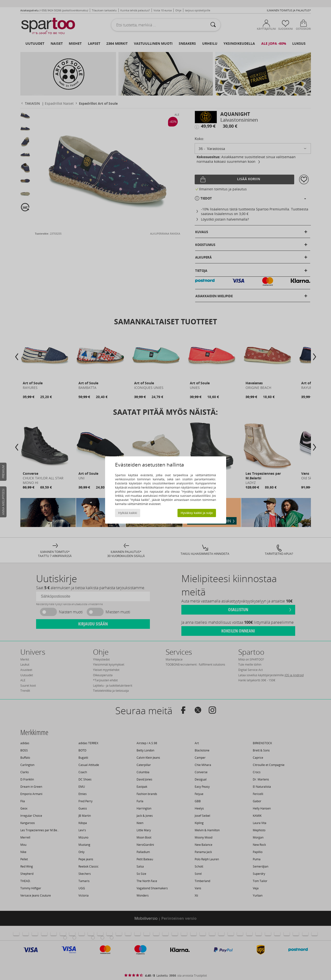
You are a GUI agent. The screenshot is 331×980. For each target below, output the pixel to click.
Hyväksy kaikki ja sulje (197, 513)
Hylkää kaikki (128, 513)
